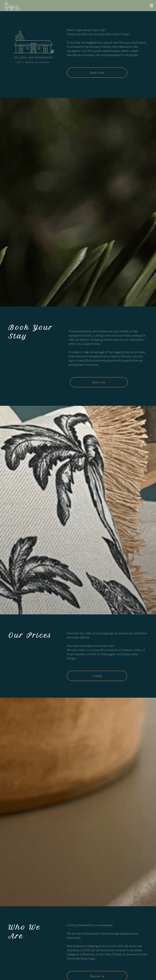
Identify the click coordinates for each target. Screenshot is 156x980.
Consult (97, 676)
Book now (99, 382)
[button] (151, 6)
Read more (97, 73)
